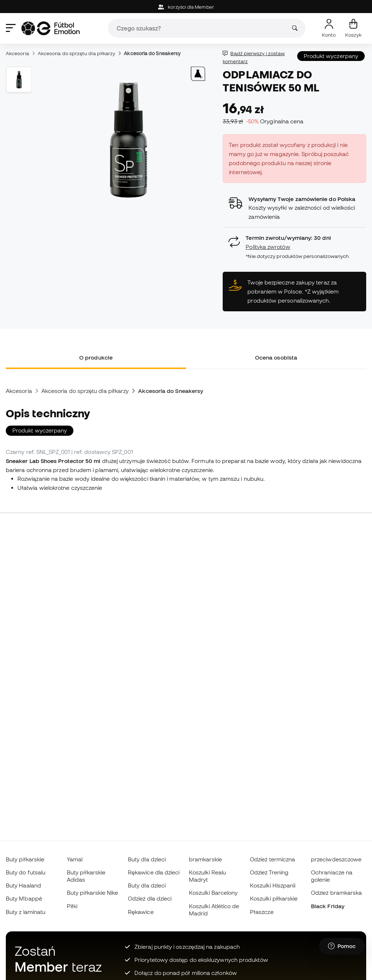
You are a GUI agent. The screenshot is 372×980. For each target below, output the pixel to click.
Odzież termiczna (272, 859)
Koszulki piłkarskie (274, 898)
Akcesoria (17, 53)
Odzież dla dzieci (150, 898)
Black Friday (328, 906)
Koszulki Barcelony (213, 893)
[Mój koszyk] (353, 28)
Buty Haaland (23, 885)
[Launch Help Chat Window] (342, 946)
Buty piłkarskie (25, 859)
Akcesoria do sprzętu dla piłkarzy (77, 53)
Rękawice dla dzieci (154, 872)
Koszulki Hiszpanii (273, 885)
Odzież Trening (269, 872)
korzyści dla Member (186, 7)
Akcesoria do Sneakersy (152, 53)
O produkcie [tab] (96, 357)
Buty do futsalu (26, 872)
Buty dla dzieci (147, 859)
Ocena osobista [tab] (276, 357)
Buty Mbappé (24, 898)
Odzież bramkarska (336, 893)
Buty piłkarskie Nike (93, 893)
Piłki (72, 906)
